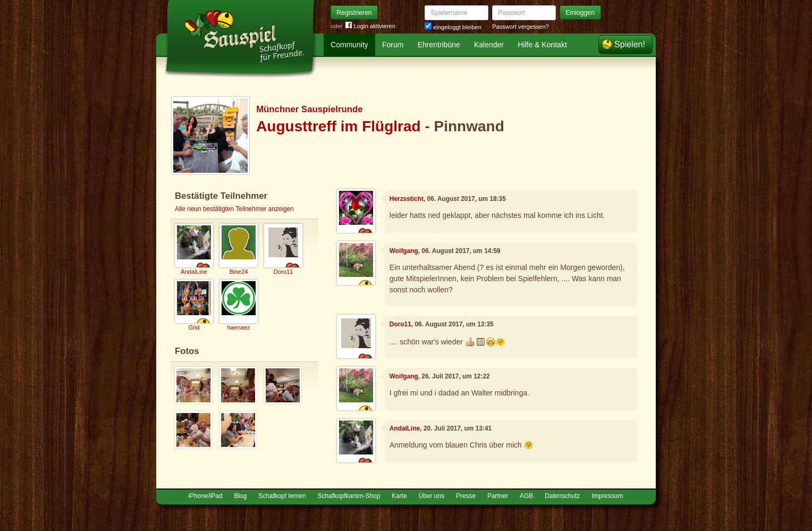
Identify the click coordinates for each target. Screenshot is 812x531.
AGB (526, 496)
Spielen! (630, 44)
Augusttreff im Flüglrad (339, 126)
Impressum (607, 496)
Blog (241, 496)
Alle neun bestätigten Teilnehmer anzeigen (234, 209)
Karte (399, 496)
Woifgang (404, 251)
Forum (393, 45)
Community (349, 45)
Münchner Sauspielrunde (309, 109)
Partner (498, 496)
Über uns (432, 496)
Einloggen (581, 13)
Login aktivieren (370, 26)
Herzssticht (407, 199)
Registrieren (354, 13)
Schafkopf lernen (282, 496)
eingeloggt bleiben (453, 27)
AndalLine (405, 428)
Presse (466, 496)
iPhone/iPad (205, 496)
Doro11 (400, 324)
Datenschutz (562, 496)
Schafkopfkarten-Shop (349, 496)
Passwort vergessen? (521, 27)
